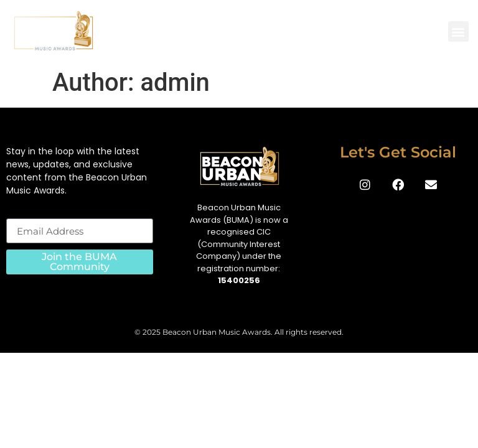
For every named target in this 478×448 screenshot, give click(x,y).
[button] (458, 31)
